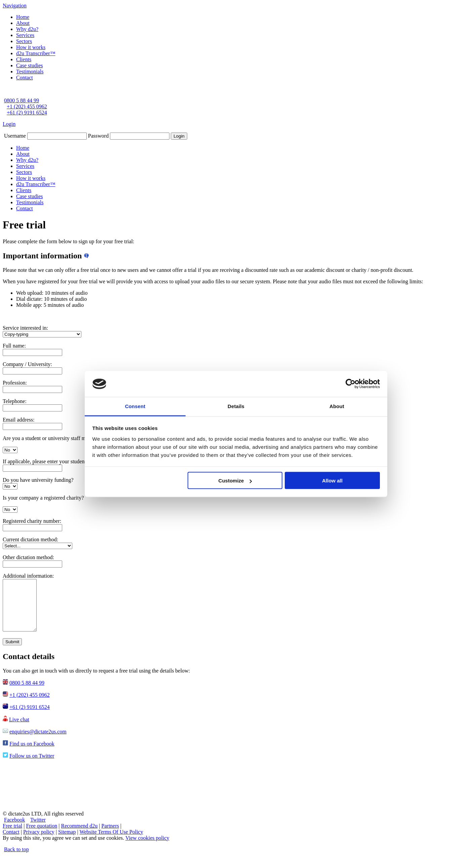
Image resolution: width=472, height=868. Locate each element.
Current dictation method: (30, 539)
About (23, 23)
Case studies (30, 65)
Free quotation (42, 836)
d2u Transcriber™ (36, 53)
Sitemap (67, 842)
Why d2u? (27, 29)
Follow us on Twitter (32, 766)
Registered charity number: (32, 521)
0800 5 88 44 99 (22, 100)
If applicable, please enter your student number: (54, 461)
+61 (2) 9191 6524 (27, 113)
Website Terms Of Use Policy (111, 842)
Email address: (19, 420)
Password (98, 136)
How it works (31, 47)
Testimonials (30, 71)
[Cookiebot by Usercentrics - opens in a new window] (350, 384)
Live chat (19, 730)
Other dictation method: (28, 557)
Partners (110, 836)
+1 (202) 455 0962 (27, 106)
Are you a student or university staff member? (52, 438)
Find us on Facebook (32, 754)
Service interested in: (25, 328)
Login (9, 124)
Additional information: (28, 576)
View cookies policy (147, 848)
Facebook (14, 830)
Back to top (16, 859)
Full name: (14, 346)
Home (23, 17)
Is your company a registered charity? (43, 498)
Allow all (332, 481)
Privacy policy (39, 842)
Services (25, 35)
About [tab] (337, 406)
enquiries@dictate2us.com (38, 742)
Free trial (12, 836)
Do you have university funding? (38, 480)
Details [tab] (236, 406)
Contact (25, 78)
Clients (24, 59)
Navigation (15, 6)
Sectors (24, 41)
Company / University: (27, 364)
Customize (235, 481)
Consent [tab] (135, 406)
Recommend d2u (79, 836)
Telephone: (15, 401)
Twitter (38, 830)
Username (15, 136)
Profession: (15, 383)
